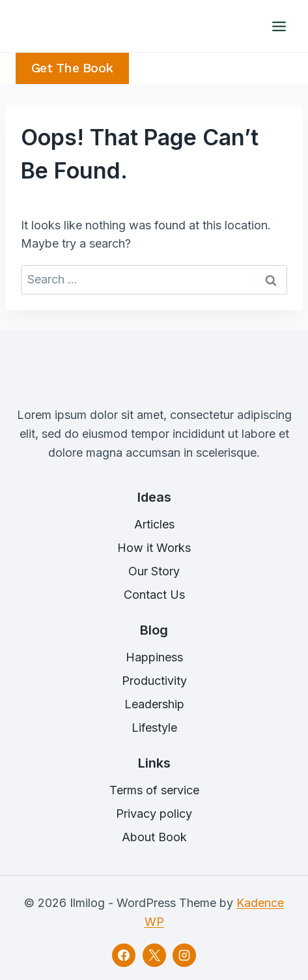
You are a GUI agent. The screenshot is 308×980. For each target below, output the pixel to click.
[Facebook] (124, 955)
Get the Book (72, 68)
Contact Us (154, 595)
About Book (154, 837)
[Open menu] (279, 26)
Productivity (154, 681)
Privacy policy (154, 814)
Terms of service (154, 790)
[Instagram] (184, 955)
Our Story (154, 571)
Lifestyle (154, 728)
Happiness (154, 657)
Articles (154, 524)
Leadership (154, 704)
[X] (154, 955)
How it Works (154, 548)
